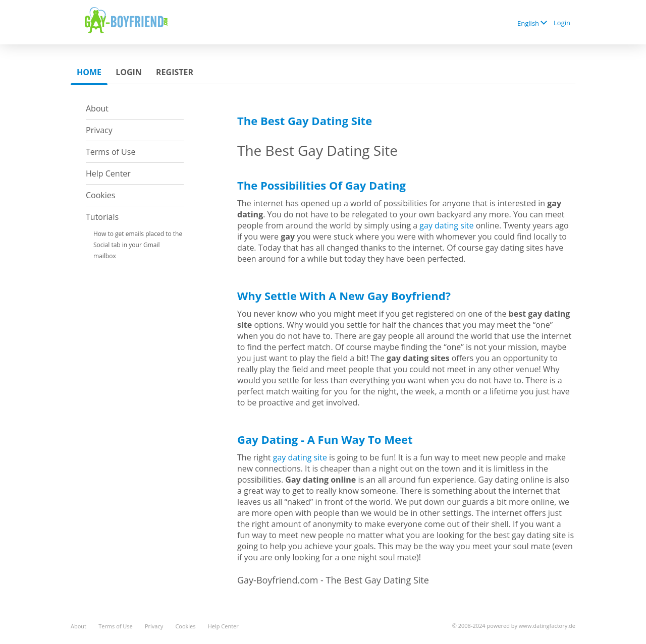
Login (562, 23)
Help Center (108, 173)
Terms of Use (111, 152)
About (97, 108)
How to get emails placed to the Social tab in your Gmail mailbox (138, 245)
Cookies (100, 195)
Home (89, 72)
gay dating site (446, 225)
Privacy (99, 130)
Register (175, 72)
